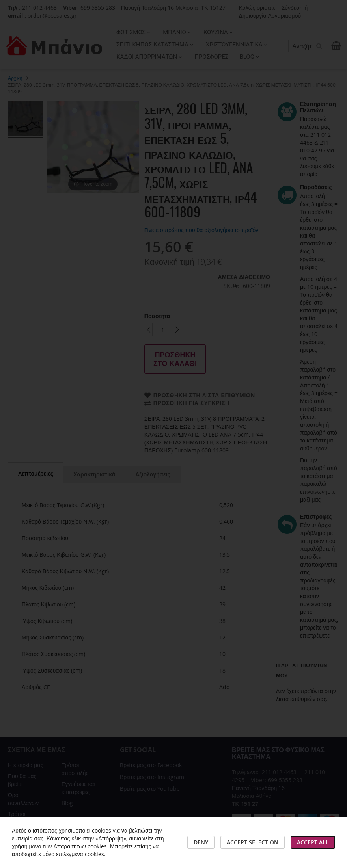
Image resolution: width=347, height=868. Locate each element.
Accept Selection (253, 842)
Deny (201, 842)
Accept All (313, 842)
